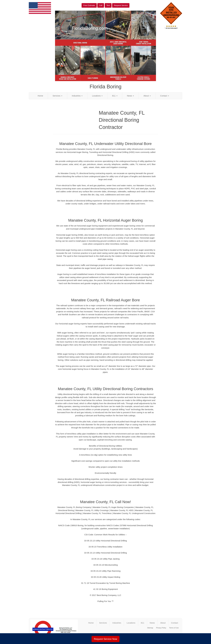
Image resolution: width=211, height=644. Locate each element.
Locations (97, 96)
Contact (165, 96)
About (147, 96)
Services (57, 96)
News (131, 96)
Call (101, 5)
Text (108, 5)
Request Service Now (105, 639)
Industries (77, 96)
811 (115, 96)
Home (40, 96)
